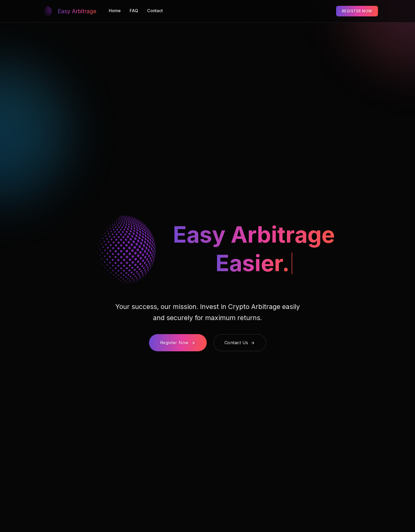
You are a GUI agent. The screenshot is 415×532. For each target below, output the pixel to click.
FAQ (134, 11)
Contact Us (240, 343)
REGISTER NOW (357, 11)
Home (115, 11)
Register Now (178, 343)
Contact (155, 11)
